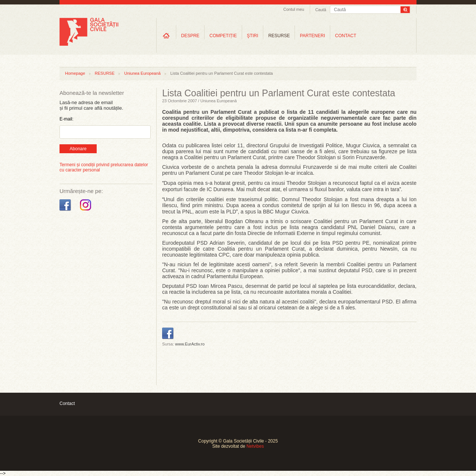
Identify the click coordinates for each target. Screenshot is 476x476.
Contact (67, 403)
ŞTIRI (253, 36)
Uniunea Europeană (142, 73)
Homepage (75, 73)
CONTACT (346, 36)
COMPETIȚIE (223, 36)
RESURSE (279, 36)
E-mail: (66, 119)
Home (166, 36)
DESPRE (190, 36)
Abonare (78, 149)
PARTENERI (312, 36)
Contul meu (294, 9)
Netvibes (255, 446)
